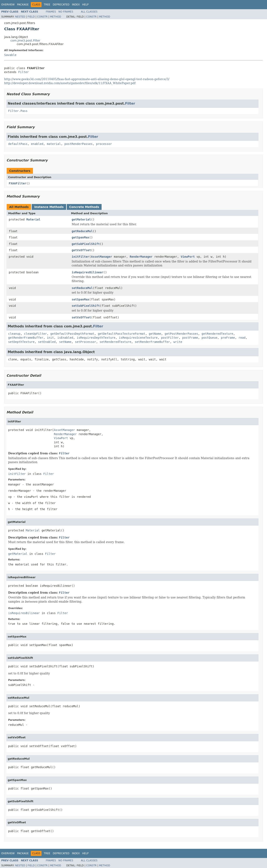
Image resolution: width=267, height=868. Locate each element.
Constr (42, 17)
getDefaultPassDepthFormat (72, 334)
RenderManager (141, 257)
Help (85, 5)
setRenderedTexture (115, 342)
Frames (51, 12)
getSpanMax (81, 237)
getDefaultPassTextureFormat (122, 334)
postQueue (209, 338)
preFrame (228, 338)
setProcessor (85, 342)
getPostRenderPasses (181, 334)
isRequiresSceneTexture (138, 338)
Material (33, 219)
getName (155, 334)
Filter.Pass (18, 111)
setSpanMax (81, 299)
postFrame (190, 338)
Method (56, 17)
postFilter (170, 338)
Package (23, 5)
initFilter (81, 257)
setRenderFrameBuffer (152, 342)
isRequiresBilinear (88, 272)
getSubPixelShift (86, 244)
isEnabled (65, 338)
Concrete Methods (84, 207)
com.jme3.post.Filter (25, 41)
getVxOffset (81, 250)
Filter (23, 72)
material (54, 144)
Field (31, 17)
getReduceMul (82, 231)
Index (76, 5)
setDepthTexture (21, 342)
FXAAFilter (18, 183)
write (178, 342)
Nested (20, 17)
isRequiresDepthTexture (96, 338)
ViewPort (188, 257)
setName (65, 342)
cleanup (14, 334)
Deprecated (61, 5)
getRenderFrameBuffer (26, 338)
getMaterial (81, 219)
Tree (47, 5)
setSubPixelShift (86, 306)
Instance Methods (49, 207)
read (242, 338)
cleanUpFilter (35, 334)
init (50, 338)
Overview (8, 5)
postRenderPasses (79, 144)
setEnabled (47, 342)
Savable (10, 55)
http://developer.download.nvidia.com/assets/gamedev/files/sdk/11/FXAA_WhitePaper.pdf (70, 83)
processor (104, 144)
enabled (37, 144)
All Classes (89, 12)
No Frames (66, 12)
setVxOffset (81, 317)
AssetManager (101, 257)
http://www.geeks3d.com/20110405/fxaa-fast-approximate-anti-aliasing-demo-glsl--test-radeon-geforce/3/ (87, 79)
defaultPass (18, 144)
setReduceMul (82, 288)
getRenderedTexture (217, 334)
